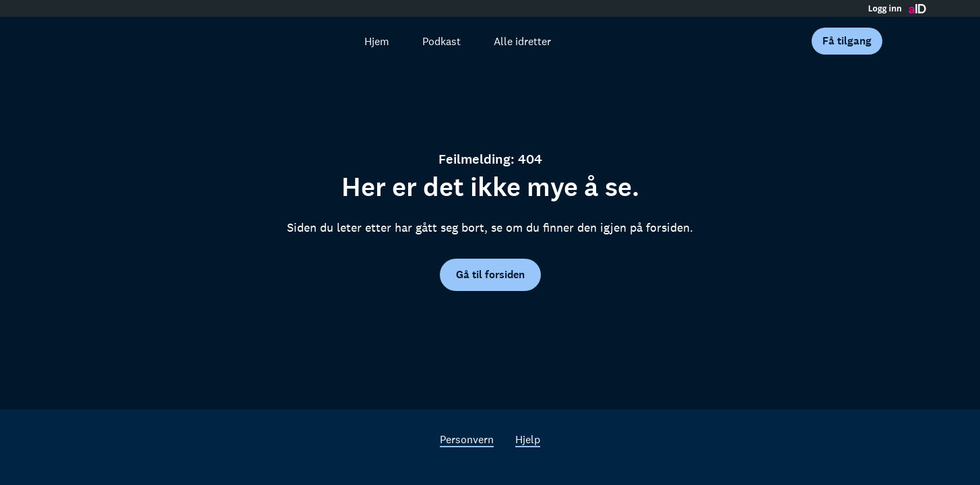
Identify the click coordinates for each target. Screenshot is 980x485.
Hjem (377, 41)
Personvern (467, 439)
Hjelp (528, 439)
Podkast (442, 41)
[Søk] (329, 41)
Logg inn (885, 9)
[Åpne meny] (907, 41)
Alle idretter (522, 41)
